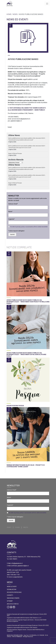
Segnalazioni (12, 589)
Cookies (17, 527)
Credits (26, 527)
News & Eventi (12, 587)
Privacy (9, 527)
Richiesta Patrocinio (14, 592)
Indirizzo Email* (13, 204)
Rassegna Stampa (13, 598)
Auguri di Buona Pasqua (15, 153)
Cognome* (11, 219)
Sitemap (10, 601)
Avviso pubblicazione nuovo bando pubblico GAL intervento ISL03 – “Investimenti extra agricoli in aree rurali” (27, 147)
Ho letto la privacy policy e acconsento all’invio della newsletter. (29, 227)
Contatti (10, 595)
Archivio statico (13, 604)
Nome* (10, 212)
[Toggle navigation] (47, 4)
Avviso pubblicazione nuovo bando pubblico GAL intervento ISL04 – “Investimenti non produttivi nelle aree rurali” (27, 139)
